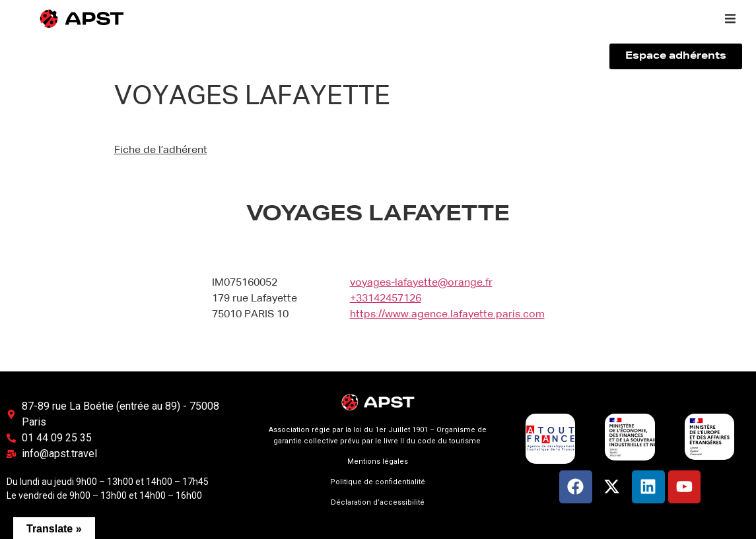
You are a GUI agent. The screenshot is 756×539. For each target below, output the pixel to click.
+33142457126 (386, 299)
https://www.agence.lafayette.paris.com (447, 315)
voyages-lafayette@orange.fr (421, 283)
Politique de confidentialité (378, 482)
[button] (730, 18)
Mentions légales (378, 461)
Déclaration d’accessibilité (378, 502)
